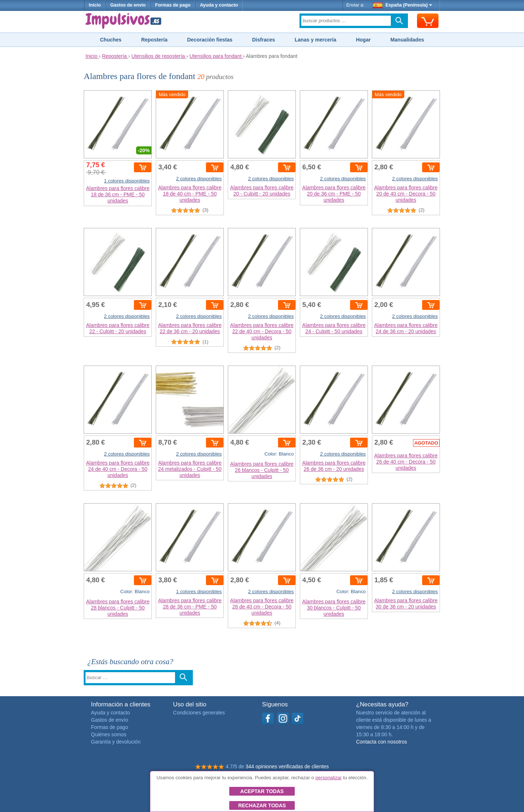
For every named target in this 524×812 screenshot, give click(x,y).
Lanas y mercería (315, 40)
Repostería (154, 40)
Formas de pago (173, 5)
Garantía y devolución (116, 742)
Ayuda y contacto (219, 5)
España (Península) (403, 5)
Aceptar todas (262, 791)
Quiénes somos (109, 734)
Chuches (111, 40)
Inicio (95, 5)
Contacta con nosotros (381, 742)
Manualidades (407, 40)
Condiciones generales (199, 713)
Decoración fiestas (210, 40)
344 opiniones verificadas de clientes (287, 766)
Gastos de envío (128, 5)
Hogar (363, 40)
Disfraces (264, 40)
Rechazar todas (262, 805)
